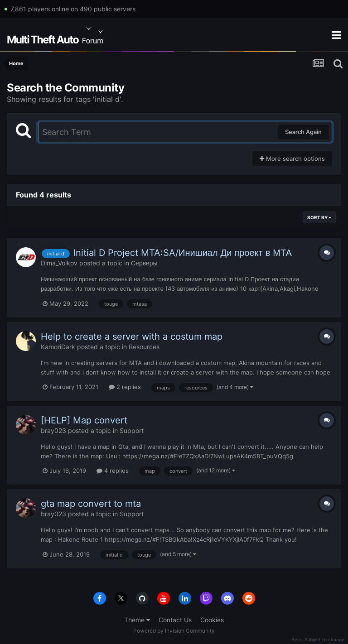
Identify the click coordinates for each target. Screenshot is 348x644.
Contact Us (175, 620)
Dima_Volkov (59, 263)
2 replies (125, 387)
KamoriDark (58, 347)
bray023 (53, 430)
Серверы (144, 263)
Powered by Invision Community (174, 631)
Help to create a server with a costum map (132, 336)
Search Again (303, 132)
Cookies (212, 620)
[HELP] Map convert (84, 420)
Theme (137, 620)
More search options (292, 159)
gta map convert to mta (91, 504)
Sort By (319, 217)
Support (132, 430)
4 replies (113, 471)
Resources (144, 347)
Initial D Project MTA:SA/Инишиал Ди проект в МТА (183, 253)
